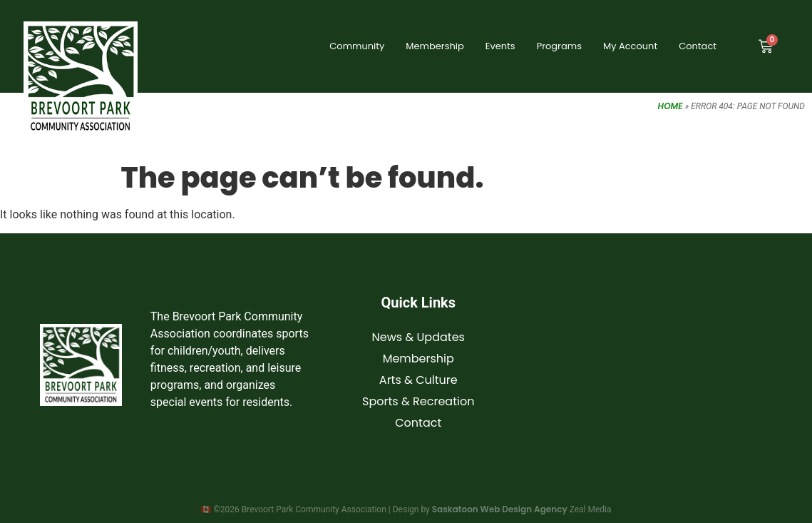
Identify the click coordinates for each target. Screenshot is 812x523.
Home (670, 106)
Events (500, 46)
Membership (435, 46)
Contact (698, 46)
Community (357, 46)
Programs (559, 46)
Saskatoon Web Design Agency (500, 509)
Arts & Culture (418, 380)
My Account (630, 46)
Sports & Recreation (418, 401)
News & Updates (418, 337)
